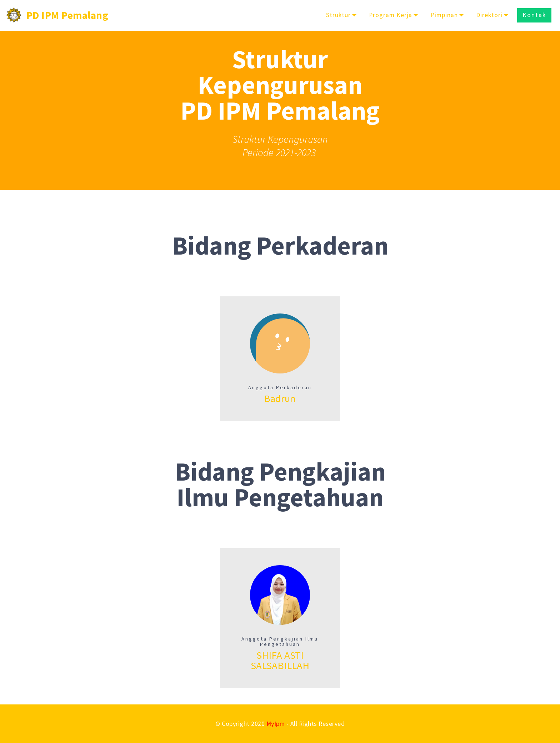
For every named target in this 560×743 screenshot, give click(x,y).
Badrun (280, 398)
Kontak (534, 15)
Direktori (489, 15)
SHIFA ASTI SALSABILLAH (280, 660)
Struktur (338, 15)
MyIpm (276, 724)
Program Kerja (391, 15)
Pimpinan (444, 15)
